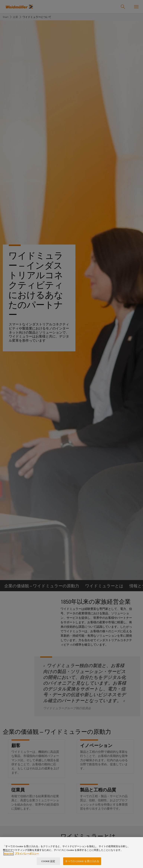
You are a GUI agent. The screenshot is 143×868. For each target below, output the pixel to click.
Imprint (9, 857)
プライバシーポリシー (27, 857)
